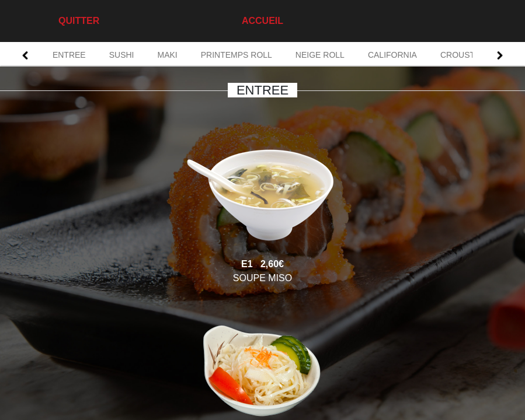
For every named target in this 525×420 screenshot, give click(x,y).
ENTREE (69, 55)
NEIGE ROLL (320, 55)
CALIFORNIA (392, 55)
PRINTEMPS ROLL (237, 55)
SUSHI (122, 55)
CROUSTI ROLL (470, 55)
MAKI (167, 55)
